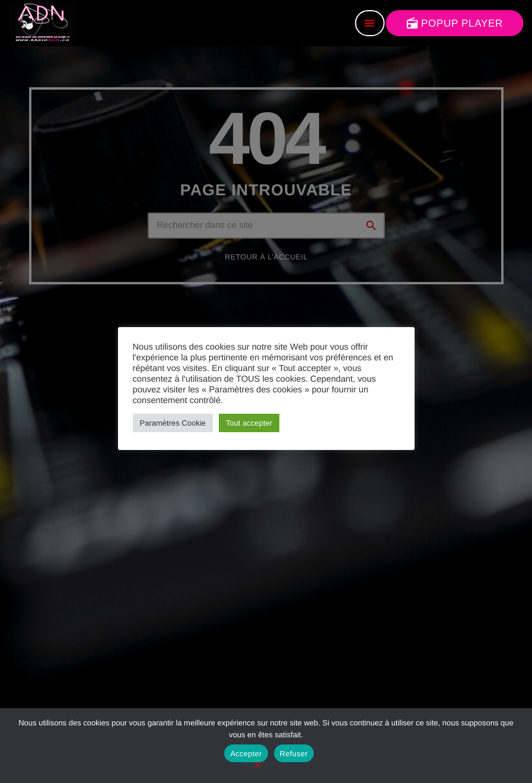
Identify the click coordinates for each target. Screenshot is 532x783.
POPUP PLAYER (454, 23)
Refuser (294, 754)
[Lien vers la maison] (44, 23)
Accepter (246, 754)
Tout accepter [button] (249, 423)
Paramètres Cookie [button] (173, 423)
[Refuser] (257, 766)
